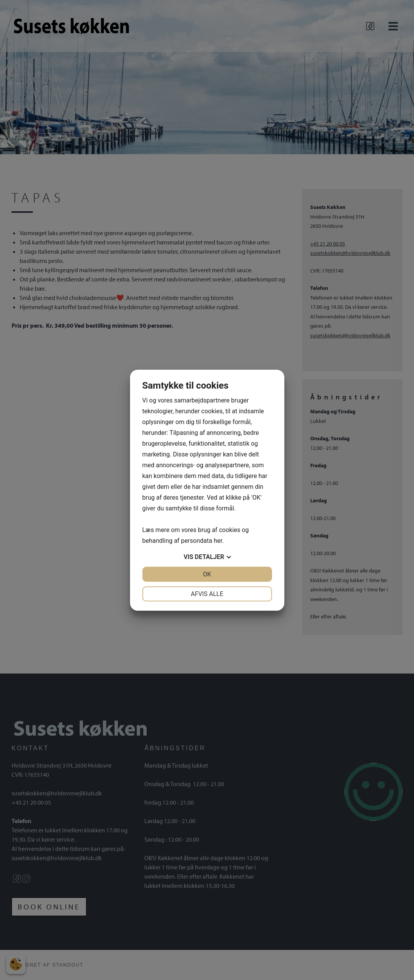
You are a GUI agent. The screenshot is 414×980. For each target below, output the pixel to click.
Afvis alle (207, 594)
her (218, 541)
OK (207, 574)
